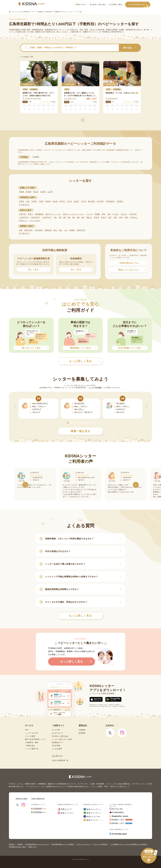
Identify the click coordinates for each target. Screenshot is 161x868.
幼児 (110, 217)
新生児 (97, 217)
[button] (68, 423)
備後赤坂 (48, 230)
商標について (33, 847)
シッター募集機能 (95, 388)
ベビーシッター (64, 30)
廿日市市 (100, 201)
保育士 (30, 214)
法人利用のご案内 (115, 4)
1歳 (60, 217)
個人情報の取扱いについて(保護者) (63, 844)
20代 (115, 217)
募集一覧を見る (85, 431)
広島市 (22, 201)
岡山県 (36, 192)
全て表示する (24, 205)
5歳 (78, 217)
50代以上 (134, 217)
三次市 (69, 201)
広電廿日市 (81, 230)
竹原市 (34, 201)
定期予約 (23, 214)
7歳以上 (89, 217)
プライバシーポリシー (84, 844)
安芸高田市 (110, 201)
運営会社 (12, 844)
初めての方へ (81, 5)
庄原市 (77, 201)
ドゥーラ (90, 214)
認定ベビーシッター (53, 214)
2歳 (64, 217)
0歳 (55, 217)
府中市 (62, 201)
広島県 (43, 192)
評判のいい (23, 221)
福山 (55, 230)
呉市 (28, 201)
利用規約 (20, 844)
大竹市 (84, 201)
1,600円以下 (24, 217)
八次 (66, 230)
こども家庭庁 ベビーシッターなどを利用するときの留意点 (128, 844)
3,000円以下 (47, 217)
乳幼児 (104, 217)
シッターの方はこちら (139, 5)
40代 (127, 217)
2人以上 (116, 214)
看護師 (97, 214)
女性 (109, 214)
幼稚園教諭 (39, 214)
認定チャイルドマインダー (74, 214)
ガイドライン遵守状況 (100, 844)
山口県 (50, 192)
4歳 (74, 217)
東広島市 (92, 201)
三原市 (41, 201)
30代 (121, 217)
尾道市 (48, 201)
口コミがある (35, 221)
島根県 (29, 192)
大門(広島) (39, 230)
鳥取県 (22, 192)
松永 (61, 230)
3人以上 (124, 214)
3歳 (69, 217)
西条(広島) (29, 230)
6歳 (83, 217)
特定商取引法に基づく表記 (17, 847)
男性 (104, 214)
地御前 (72, 230)
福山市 (55, 201)
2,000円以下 (35, 217)
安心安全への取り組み (98, 4)
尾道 (21, 230)
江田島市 (120, 201)
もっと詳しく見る (84, 616)
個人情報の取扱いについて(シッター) (37, 844)
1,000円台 (133, 214)
